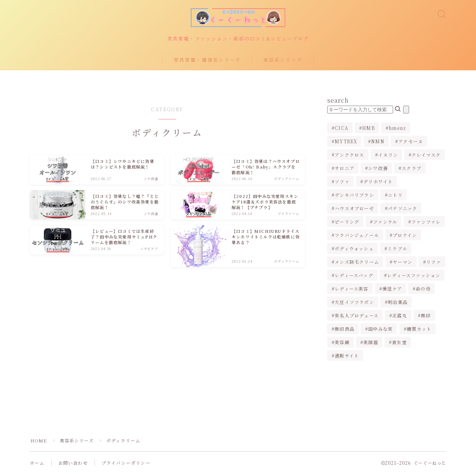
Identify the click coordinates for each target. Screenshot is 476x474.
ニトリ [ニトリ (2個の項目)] (395, 195)
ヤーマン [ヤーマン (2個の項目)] (403, 262)
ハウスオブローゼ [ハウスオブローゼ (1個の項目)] (354, 209)
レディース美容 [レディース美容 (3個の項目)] (351, 289)
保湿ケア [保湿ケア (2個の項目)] (392, 289)
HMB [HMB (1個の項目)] (369, 128)
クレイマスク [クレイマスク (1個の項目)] (426, 155)
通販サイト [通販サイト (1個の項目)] (347, 356)
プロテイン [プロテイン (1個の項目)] (405, 235)
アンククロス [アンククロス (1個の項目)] (349, 155)
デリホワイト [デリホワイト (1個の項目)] (378, 182)
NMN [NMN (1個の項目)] (378, 142)
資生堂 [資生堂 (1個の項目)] (399, 342)
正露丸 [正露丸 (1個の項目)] (400, 316)
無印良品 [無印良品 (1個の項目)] (345, 329)
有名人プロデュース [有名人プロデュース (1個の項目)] (357, 316)
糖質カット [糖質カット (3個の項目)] (419, 329)
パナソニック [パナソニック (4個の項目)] (403, 209)
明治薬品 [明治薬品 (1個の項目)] (398, 302)
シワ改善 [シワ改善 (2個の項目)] (378, 168)
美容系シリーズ (283, 60)
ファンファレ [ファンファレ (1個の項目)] (426, 222)
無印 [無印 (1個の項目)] (426, 316)
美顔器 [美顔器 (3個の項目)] (371, 342)
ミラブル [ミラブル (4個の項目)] (397, 249)
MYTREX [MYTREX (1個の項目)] (346, 142)
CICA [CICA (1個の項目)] (342, 128)
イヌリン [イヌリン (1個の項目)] (388, 155)
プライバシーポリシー (126, 463)
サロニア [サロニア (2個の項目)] (345, 168)
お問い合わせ (73, 463)
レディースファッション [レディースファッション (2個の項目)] (414, 276)
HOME (39, 441)
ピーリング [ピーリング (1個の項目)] (347, 222)
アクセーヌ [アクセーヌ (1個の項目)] (411, 142)
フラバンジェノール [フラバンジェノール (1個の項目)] (357, 235)
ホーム (37, 463)
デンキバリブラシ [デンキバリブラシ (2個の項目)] (354, 195)
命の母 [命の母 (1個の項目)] (423, 289)
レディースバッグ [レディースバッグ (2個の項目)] (354, 276)
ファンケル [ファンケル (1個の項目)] (385, 222)
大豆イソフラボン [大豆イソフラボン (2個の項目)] (354, 302)
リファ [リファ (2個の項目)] (434, 262)
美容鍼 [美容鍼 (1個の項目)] (342, 342)
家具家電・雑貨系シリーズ (207, 60)
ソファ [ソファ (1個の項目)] (342, 182)
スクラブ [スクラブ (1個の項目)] (412, 168)
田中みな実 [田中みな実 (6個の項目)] (380, 329)
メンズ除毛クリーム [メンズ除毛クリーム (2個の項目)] (357, 262)
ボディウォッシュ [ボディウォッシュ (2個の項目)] (354, 249)
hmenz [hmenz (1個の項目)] (397, 128)
